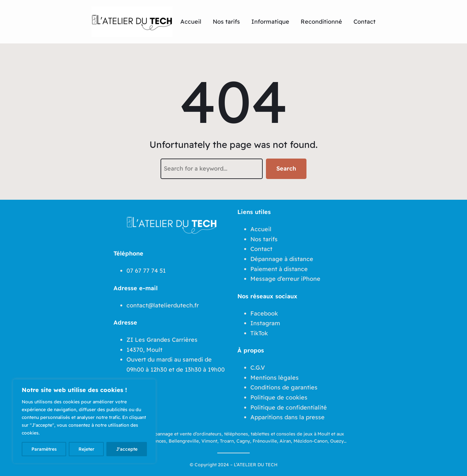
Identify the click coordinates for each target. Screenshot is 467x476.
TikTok (259, 333)
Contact (261, 249)
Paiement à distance (279, 269)
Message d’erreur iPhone (285, 279)
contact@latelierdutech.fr (163, 305)
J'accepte (127, 449)
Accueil (261, 229)
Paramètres (44, 449)
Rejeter (86, 449)
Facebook (264, 313)
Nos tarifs (264, 239)
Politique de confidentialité (289, 407)
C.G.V (258, 368)
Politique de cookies (279, 397)
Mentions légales (275, 378)
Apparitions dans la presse (287, 417)
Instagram (265, 323)
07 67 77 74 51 (146, 271)
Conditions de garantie (282, 387)
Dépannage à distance (282, 259)
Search (286, 168)
